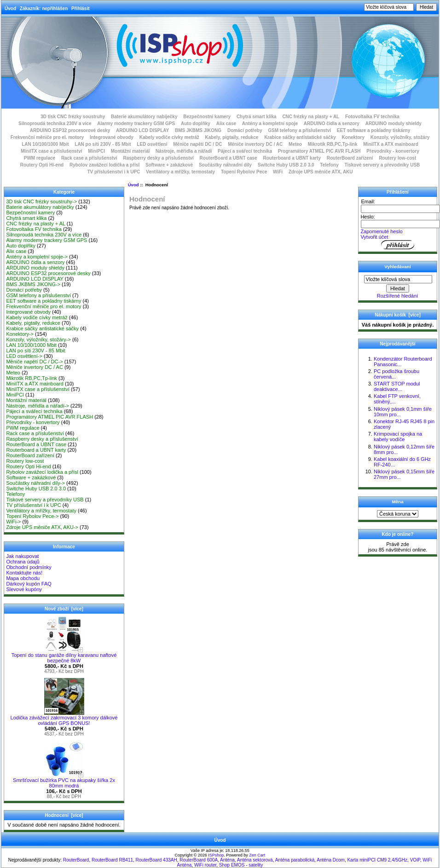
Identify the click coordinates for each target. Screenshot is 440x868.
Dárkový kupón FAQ (29, 584)
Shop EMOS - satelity (241, 865)
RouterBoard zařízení (350, 158)
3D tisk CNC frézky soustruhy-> (41, 201)
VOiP (415, 860)
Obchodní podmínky (29, 567)
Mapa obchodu (23, 578)
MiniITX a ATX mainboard (391, 144)
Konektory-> (20, 334)
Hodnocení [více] (64, 815)
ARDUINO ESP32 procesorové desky (70, 130)
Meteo (295, 144)
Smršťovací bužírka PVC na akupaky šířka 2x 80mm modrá (64, 781)
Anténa (227, 860)
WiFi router (205, 865)
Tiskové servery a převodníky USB (382, 165)
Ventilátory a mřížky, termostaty (180, 172)
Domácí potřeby (245, 130)
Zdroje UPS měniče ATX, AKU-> (42, 527)
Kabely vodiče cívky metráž (169, 137)
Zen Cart (257, 855)
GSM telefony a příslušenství (299, 130)
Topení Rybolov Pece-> (32, 516)
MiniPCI (96, 151)
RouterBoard (76, 860)
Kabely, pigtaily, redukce (232, 137)
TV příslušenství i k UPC (113, 172)
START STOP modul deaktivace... (397, 386)
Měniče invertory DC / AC (255, 144)
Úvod (10, 9)
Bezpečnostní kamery (207, 117)
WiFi (278, 172)
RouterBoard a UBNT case (229, 158)
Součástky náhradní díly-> (35, 483)
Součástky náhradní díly (225, 165)
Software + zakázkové (169, 165)
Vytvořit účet (374, 237)
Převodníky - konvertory (393, 151)
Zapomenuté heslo (381, 231)
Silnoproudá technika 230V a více (55, 124)
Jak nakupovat (22, 556)
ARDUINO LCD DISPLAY (142, 130)
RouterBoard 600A (199, 860)
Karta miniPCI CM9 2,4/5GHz (377, 860)
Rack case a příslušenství (89, 158)
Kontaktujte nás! (24, 573)
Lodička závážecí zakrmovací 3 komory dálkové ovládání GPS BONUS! (64, 718)
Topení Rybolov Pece (244, 172)
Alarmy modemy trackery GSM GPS (136, 124)
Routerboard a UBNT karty (292, 158)
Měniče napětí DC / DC (197, 144)
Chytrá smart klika (257, 117)
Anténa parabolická (295, 860)
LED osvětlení (152, 144)
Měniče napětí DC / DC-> (34, 362)
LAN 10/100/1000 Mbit (45, 144)
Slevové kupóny (24, 589)
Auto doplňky (196, 124)
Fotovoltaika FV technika (372, 117)
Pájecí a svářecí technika (245, 151)
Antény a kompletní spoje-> (37, 257)
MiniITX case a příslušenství (51, 151)
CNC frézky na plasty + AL (311, 117)
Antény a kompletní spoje (270, 124)
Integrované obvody (112, 137)
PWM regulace (40, 158)
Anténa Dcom (331, 860)
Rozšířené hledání (397, 296)
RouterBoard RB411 (112, 860)
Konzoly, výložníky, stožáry (400, 137)
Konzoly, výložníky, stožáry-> (38, 339)
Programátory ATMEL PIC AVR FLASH (319, 151)
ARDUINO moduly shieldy (394, 124)
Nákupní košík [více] (397, 315)
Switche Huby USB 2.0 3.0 (286, 165)
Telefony (329, 165)
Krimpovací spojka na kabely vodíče (398, 437)
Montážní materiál (130, 151)
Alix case (226, 124)
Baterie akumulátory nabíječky (144, 117)
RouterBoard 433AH (156, 860)
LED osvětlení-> (24, 356)
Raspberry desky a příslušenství (158, 158)
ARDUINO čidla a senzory (332, 124)
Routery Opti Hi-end (42, 165)
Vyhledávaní (397, 267)
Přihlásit (80, 9)
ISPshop (216, 855)
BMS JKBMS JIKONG (198, 130)
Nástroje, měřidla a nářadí (184, 151)
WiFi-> (13, 522)
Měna (397, 502)
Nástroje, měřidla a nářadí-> (38, 406)
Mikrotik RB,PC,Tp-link (333, 144)
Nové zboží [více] (64, 609)
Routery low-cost (397, 158)
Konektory (353, 137)
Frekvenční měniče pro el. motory (47, 137)
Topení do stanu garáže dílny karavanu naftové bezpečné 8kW (64, 655)
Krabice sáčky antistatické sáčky (300, 137)
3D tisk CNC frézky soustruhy (73, 117)
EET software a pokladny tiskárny (374, 130)
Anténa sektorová (255, 860)
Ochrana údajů (23, 562)
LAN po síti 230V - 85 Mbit (103, 144)
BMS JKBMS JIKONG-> (33, 284)
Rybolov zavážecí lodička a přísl (104, 165)
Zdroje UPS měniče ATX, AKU (321, 172)
